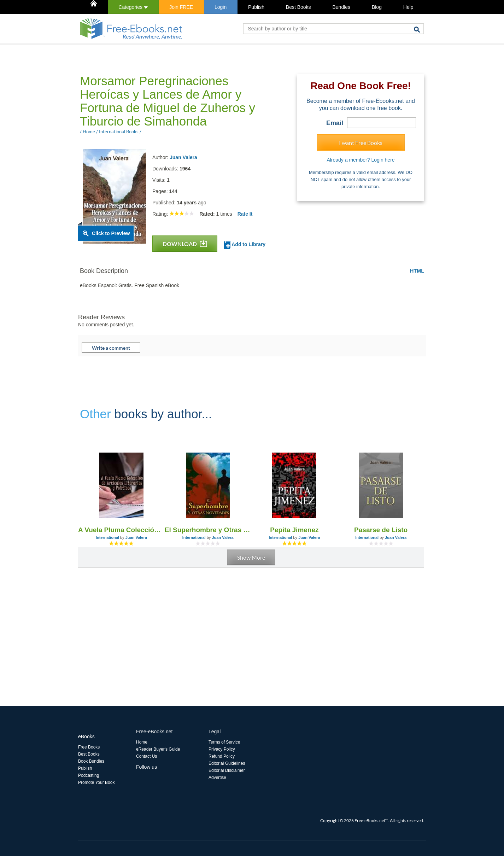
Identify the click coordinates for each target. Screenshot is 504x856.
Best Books (298, 7)
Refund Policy (222, 756)
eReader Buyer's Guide (158, 749)
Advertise (217, 778)
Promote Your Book (96, 782)
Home (142, 742)
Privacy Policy (222, 749)
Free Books (89, 747)
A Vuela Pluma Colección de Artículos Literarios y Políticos (121, 530)
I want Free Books (361, 143)
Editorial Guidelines (227, 763)
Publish (256, 7)
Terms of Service (224, 742)
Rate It (245, 214)
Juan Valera (183, 157)
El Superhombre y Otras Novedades (208, 530)
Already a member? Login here (361, 160)
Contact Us (146, 756)
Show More (251, 557)
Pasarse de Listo (381, 530)
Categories (133, 7)
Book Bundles (91, 761)
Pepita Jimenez (294, 530)
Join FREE (181, 7)
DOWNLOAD (185, 244)
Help (408, 7)
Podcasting (89, 775)
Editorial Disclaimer (227, 770)
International (107, 537)
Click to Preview (111, 233)
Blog (377, 7)
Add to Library (245, 245)
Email (335, 123)
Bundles (341, 7)
